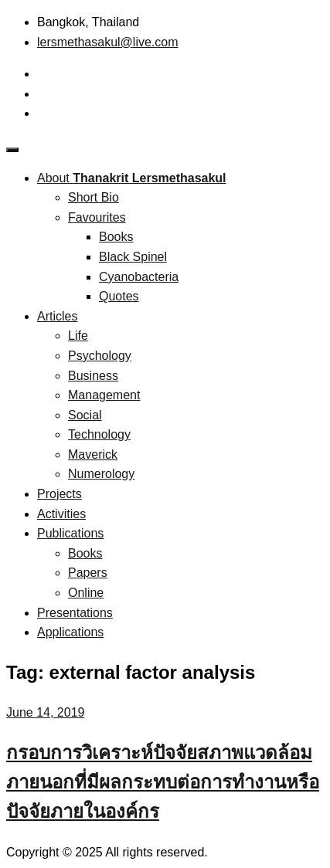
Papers (88, 573)
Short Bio (94, 197)
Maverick (93, 454)
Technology (99, 434)
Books (116, 237)
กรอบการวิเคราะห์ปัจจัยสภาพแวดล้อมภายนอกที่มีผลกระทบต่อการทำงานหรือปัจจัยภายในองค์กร (163, 782)
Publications (70, 533)
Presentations (75, 613)
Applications (70, 632)
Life (78, 336)
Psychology (100, 356)
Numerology (101, 474)
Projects (60, 494)
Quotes (119, 296)
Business (93, 376)
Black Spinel (133, 257)
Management (104, 395)
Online (86, 593)
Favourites (97, 217)
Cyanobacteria (139, 277)
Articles (57, 316)
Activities (61, 514)
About (132, 178)
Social (85, 415)
